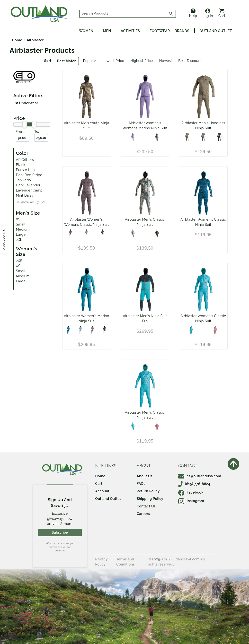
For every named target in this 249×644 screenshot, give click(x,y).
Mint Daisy (25, 195)
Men (107, 31)
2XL (19, 240)
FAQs (141, 484)
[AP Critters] (191, 330)
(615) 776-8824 (194, 484)
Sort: (48, 61)
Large (21, 235)
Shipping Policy (150, 499)
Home (17, 40)
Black (21, 165)
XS (18, 219)
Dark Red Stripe (29, 175)
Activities (130, 31)
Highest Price (142, 61)
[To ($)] (41, 138)
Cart (222, 13)
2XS (19, 261)
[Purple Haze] (133, 137)
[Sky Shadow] (80, 330)
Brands (182, 31)
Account (102, 491)
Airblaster (35, 40)
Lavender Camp (29, 190)
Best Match (67, 61)
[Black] (157, 137)
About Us (145, 476)
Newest (166, 61)
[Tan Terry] (187, 137)
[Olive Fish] (203, 137)
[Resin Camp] (157, 233)
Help (193, 13)
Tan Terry (24, 180)
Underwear (27, 103)
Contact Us (146, 506)
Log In (208, 13)
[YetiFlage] (133, 233)
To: (37, 131)
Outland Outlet (216, 31)
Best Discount (190, 61)
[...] (123, 14)
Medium (23, 229)
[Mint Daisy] (87, 233)
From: (21, 131)
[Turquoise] (68, 330)
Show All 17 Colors (35, 202)
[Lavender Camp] (71, 233)
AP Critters (25, 160)
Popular (90, 61)
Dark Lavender (28, 185)
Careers (143, 514)
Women (86, 31)
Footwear (160, 31)
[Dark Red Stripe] (215, 330)
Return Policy (148, 491)
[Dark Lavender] (92, 330)
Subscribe (60, 532)
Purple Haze (26, 170)
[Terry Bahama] (157, 426)
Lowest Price (113, 61)
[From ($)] (23, 138)
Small (21, 224)
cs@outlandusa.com (200, 476)
